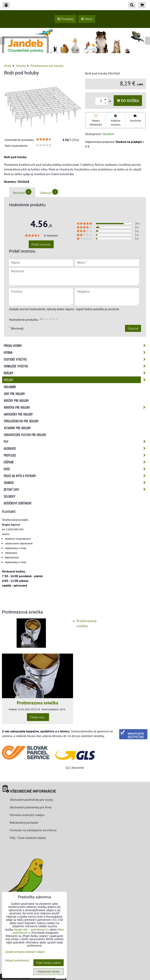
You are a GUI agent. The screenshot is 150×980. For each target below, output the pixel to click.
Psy (76, 442)
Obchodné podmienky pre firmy (31, 807)
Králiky (76, 373)
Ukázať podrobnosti (17, 961)
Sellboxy (10, 496)
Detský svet (76, 489)
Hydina (76, 352)
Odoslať (133, 328)
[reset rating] (41, 319)
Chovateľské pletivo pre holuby (25, 435)
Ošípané (76, 462)
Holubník (10, 387)
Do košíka (128, 101)
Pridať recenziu (41, 244)
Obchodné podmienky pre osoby (31, 800)
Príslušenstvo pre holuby (21, 421)
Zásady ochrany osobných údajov (25, 952)
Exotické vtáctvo (76, 359)
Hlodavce (76, 448)
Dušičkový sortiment (18, 503)
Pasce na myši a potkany (76, 476)
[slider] (44, 139)
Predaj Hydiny (76, 346)
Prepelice (76, 455)
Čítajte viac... (38, 717)
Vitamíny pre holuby (17, 428)
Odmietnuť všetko (49, 971)
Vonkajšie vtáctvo (76, 366)
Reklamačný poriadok (24, 822)
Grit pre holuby (14, 394)
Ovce (76, 469)
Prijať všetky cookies (49, 963)
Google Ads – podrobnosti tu (31, 929)
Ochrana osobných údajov (27, 815)
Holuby (76, 380)
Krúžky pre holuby (16, 400)
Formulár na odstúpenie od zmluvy (33, 830)
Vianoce (76, 483)
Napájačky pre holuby (18, 414)
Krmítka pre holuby (76, 407)
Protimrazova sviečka (37, 703)
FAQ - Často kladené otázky (28, 838)
